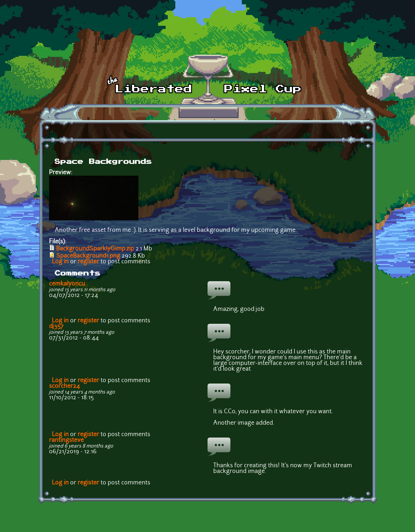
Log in (60, 262)
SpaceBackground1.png (88, 256)
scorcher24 (64, 386)
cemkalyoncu (67, 284)
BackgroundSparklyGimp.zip (95, 249)
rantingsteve (66, 440)
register (88, 262)
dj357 (56, 327)
